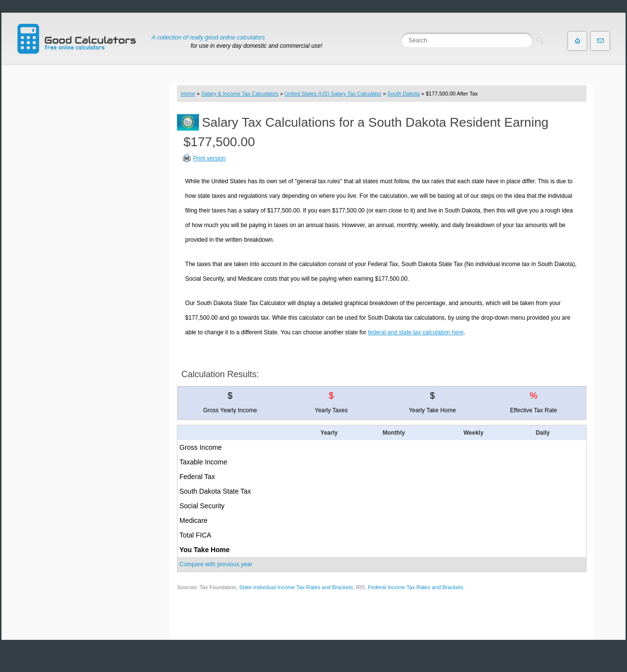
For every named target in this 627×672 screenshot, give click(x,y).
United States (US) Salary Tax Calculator (333, 94)
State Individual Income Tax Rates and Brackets (296, 587)
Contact (600, 41)
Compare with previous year (216, 564)
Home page (577, 41)
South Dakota (403, 94)
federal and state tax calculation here (416, 332)
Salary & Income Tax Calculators (240, 94)
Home (188, 94)
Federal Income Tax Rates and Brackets (416, 587)
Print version (209, 158)
